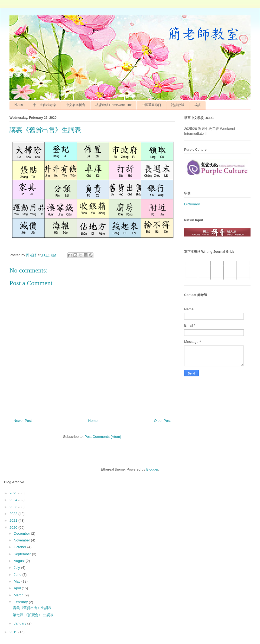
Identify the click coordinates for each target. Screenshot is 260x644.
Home (19, 105)
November (22, 540)
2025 (14, 493)
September (23, 554)
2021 (14, 520)
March (19, 595)
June (18, 575)
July (17, 568)
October (21, 547)
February (21, 602)
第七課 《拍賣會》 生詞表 (33, 615)
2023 (14, 507)
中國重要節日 (151, 105)
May (18, 581)
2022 (14, 514)
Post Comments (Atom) (103, 437)
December (22, 533)
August (20, 561)
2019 (14, 632)
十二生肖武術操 (44, 105)
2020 (14, 528)
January (21, 623)
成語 (197, 105)
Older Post (162, 421)
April (18, 588)
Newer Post (23, 421)
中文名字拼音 (76, 105)
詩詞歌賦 (178, 105)
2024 (14, 500)
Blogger (152, 469)
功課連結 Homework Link (113, 105)
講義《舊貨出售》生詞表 (32, 608)
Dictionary (192, 204)
